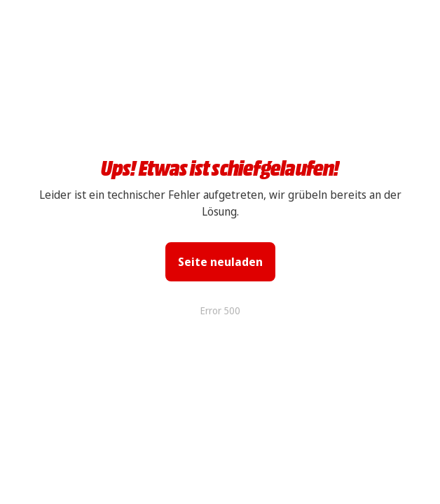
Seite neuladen (220, 262)
